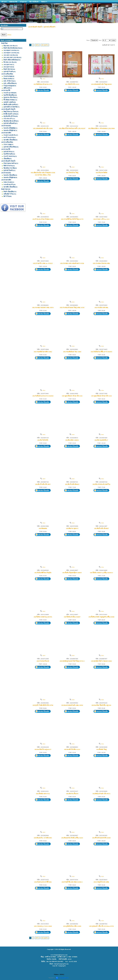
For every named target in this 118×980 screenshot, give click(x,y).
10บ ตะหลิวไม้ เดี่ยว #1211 (72, 749)
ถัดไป (37, 45)
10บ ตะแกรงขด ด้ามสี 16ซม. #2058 (72, 705)
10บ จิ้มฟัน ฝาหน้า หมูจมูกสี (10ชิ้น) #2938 (101, 617)
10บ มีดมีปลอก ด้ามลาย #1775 (43, 84)
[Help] (9, 35)
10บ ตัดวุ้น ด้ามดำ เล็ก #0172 (101, 794)
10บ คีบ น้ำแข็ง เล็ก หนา (43, 484)
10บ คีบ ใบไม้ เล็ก (43, 440)
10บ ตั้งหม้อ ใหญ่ (101, 749)
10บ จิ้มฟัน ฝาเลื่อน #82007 (72, 617)
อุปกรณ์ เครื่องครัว (50, 27)
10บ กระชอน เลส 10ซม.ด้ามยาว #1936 (72, 263)
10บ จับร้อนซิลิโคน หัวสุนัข (43, 573)
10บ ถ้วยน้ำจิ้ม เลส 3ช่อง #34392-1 (72, 882)
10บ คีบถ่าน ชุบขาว (72, 528)
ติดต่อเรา (44, 2)
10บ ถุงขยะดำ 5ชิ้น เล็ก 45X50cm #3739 (101, 926)
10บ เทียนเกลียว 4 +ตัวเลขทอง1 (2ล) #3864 (101, 128)
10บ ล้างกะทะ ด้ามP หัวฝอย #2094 (43, 219)
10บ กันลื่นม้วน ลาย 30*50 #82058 (43, 396)
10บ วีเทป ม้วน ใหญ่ (72, 173)
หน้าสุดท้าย (45, 45)
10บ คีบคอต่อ (43, 528)
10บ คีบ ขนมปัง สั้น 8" (101, 440)
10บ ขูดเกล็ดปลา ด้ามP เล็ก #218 (72, 396)
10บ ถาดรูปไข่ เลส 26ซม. (101, 882)
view (43, 79)
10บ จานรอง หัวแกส (43, 661)
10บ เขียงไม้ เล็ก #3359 (72, 84)
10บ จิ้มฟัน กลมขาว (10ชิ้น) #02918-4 (101, 573)
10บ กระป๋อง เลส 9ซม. (101, 307)
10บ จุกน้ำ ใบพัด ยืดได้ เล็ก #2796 (43, 705)
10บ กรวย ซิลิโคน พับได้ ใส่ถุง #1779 (72, 219)
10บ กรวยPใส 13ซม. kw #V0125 (43, 263)
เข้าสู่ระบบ (23, 2)
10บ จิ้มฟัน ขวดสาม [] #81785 (43, 617)
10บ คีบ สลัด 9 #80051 (72, 440)
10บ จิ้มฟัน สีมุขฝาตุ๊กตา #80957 (72, 573)
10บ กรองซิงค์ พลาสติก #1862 (43, 352)
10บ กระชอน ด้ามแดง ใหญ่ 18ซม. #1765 (72, 307)
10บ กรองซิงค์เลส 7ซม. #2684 (72, 352)
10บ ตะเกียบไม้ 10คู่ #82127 (43, 749)
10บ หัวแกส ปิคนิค (101, 173)
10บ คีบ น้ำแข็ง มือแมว (72, 484)
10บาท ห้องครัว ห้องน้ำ (35, 27)
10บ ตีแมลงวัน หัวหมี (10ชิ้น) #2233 (72, 838)
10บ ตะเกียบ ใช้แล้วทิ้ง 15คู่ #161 (101, 705)
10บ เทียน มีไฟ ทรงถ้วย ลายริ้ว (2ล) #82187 (72, 128)
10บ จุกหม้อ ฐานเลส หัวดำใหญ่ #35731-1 (72, 661)
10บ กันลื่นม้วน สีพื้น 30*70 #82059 (101, 352)
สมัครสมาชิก (13, 2)
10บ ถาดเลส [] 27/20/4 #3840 (43, 926)
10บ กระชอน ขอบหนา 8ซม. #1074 (43, 307)
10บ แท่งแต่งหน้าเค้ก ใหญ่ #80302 (101, 84)
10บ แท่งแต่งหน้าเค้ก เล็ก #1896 (43, 128)
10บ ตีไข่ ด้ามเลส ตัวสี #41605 (101, 838)
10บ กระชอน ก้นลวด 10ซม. (101, 263)
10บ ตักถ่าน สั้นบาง (72, 794)
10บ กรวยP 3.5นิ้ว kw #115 (101, 219)
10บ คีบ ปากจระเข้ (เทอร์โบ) (101, 484)
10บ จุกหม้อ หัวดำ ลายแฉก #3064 (101, 661)
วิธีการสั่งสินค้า (34, 2)
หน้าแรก (4, 2)
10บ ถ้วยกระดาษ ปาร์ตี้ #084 (43, 882)
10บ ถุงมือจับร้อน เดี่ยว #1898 (72, 926)
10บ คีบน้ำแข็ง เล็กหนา (101, 528)
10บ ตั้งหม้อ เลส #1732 (43, 794)
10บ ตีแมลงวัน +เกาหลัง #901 (43, 838)
